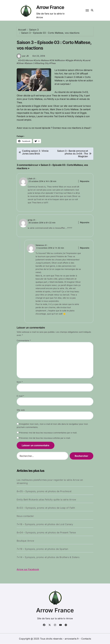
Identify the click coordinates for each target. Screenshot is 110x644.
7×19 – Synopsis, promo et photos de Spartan (42, 549)
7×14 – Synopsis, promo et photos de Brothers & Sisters (48, 557)
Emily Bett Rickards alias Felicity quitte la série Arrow (46, 500)
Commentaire (24, 341)
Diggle (70, 60)
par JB (23, 56)
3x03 (22, 60)
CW (53, 60)
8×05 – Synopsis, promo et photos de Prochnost (44, 491)
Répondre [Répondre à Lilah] (85, 181)
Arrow (30, 60)
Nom (20, 382)
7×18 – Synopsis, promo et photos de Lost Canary (45, 524)
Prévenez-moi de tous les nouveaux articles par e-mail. (45, 438)
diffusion (61, 60)
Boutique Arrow (25, 541)
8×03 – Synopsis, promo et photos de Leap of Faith (46, 508)
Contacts (86, 639)
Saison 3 (30, 63)
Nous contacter (25, 516)
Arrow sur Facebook (28, 569)
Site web (21, 410)
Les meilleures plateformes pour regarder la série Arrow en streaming (50, 482)
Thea (53, 63)
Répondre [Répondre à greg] (85, 223)
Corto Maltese (42, 60)
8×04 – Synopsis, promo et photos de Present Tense (46, 533)
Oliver (21, 63)
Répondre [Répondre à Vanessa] (85, 248)
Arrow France (50, 7)
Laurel (87, 60)
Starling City (43, 63)
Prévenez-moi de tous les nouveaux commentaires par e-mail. (48, 433)
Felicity (79, 60)
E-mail (20, 396)
